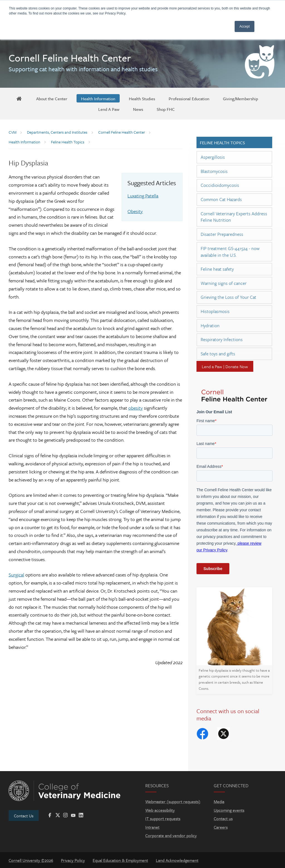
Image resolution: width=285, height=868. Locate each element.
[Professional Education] (189, 98)
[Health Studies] (142, 98)
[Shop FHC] (166, 109)
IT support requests (163, 818)
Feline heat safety (217, 269)
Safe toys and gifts (218, 354)
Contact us (223, 818)
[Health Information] (98, 98)
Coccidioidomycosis (220, 185)
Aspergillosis (213, 157)
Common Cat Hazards (221, 199)
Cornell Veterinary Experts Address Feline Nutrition (234, 217)
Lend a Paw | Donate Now (225, 366)
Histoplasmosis (215, 311)
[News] (138, 109)
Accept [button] (245, 26)
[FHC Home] (19, 98)
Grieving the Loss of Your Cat (229, 297)
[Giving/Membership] (240, 98)
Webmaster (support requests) (173, 801)
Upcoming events (229, 810)
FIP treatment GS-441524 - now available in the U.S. (230, 252)
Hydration (210, 326)
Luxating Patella (143, 196)
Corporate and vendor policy (171, 835)
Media (219, 801)
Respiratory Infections (222, 339)
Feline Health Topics (222, 143)
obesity (136, 408)
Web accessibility (160, 810)
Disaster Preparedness (222, 234)
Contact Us (24, 816)
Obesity (135, 211)
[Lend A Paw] (109, 109)
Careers (221, 827)
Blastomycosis (214, 171)
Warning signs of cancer (224, 283)
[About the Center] (52, 98)
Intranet (152, 827)
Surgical (16, 575)
